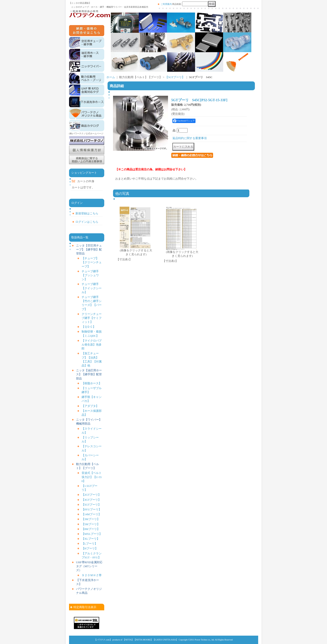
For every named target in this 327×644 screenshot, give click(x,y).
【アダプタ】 (90, 406)
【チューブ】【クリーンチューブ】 (92, 262)
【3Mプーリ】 (91, 519)
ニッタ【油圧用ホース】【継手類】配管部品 (89, 374)
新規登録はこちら (87, 213)
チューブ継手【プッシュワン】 (90, 275)
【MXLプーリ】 (92, 534)
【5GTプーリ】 (91, 505)
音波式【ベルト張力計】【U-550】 (92, 477)
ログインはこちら (87, 222)
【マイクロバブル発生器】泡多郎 (92, 345)
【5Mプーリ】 (91, 524)
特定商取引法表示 (85, 607)
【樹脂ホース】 (92, 383)
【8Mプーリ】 (91, 529)
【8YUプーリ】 (91, 509)
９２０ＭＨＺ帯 (92, 575)
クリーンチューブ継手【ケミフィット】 (92, 318)
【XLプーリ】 (91, 539)
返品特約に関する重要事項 (190, 138)
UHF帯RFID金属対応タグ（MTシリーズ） (89, 566)
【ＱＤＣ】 (89, 327)
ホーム (111, 77)
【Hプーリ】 (90, 548)
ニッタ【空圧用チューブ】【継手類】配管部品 (89, 249)
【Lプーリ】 (90, 544)
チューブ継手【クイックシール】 (92, 288)
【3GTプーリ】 (91, 500)
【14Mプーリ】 (91, 514)
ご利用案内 (166, 4)
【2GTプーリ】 (91, 495)
